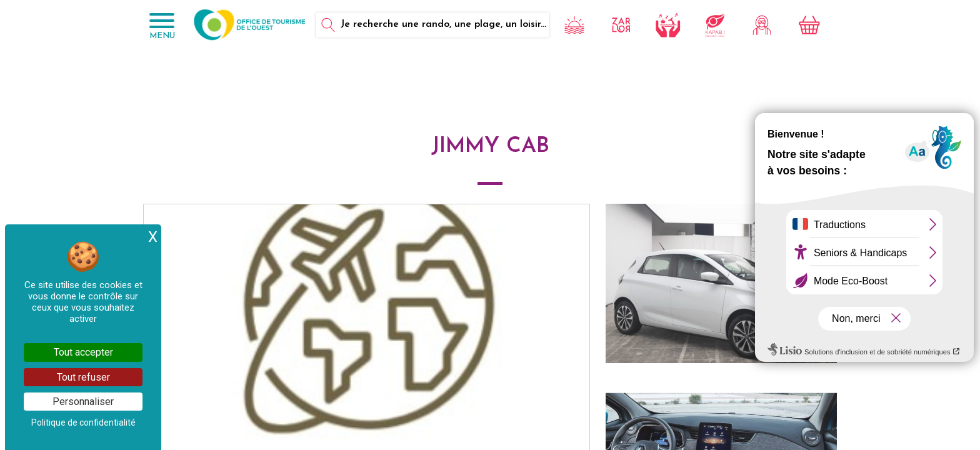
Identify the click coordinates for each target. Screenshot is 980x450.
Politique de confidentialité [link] (83, 422)
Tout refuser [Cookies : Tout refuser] (83, 377)
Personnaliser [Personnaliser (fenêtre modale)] (83, 402)
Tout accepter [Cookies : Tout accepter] (83, 352)
